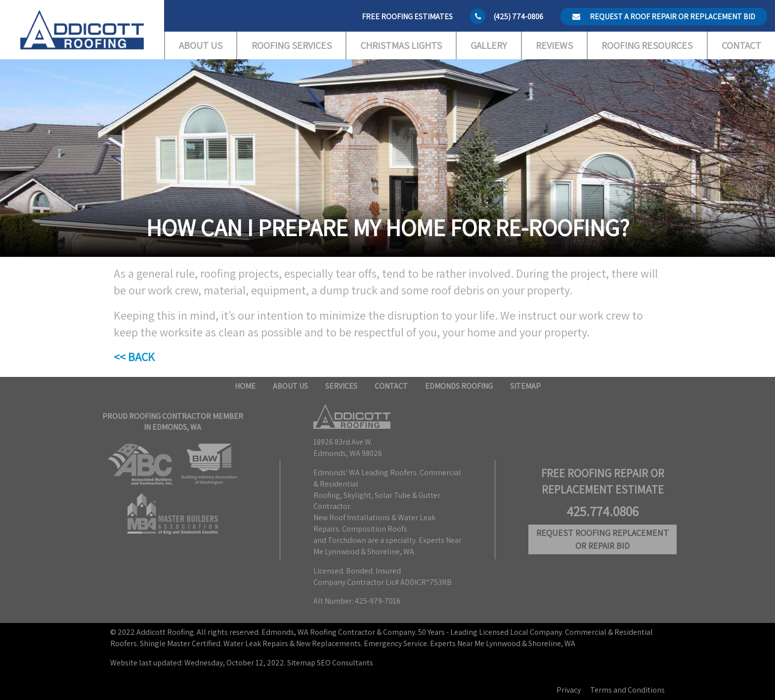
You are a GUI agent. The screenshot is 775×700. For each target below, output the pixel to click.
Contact (741, 45)
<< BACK (134, 357)
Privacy (569, 690)
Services (341, 386)
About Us (201, 45)
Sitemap (525, 386)
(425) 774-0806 (518, 17)
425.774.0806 (603, 511)
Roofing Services (292, 45)
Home (245, 386)
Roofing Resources (647, 45)
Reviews (554, 45)
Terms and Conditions (627, 690)
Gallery (489, 45)
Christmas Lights (401, 45)
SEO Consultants (345, 663)
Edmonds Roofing (459, 386)
